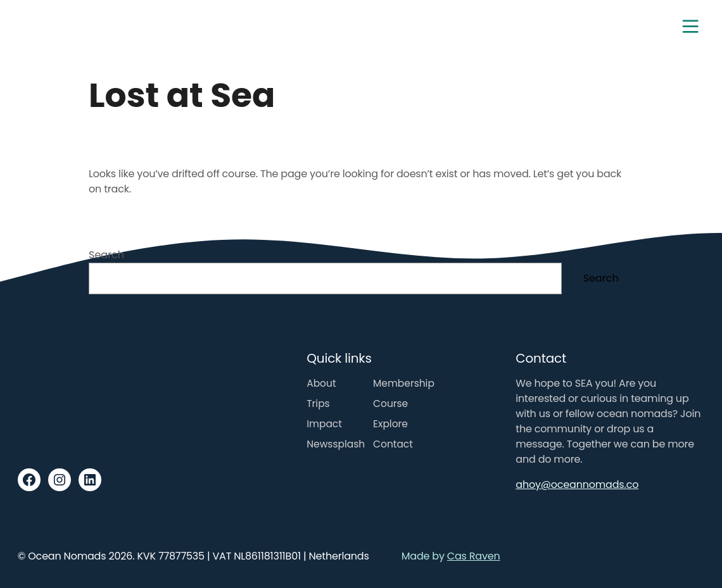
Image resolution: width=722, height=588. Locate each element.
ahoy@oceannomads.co (577, 485)
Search (106, 255)
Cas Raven (474, 556)
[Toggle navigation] (690, 27)
